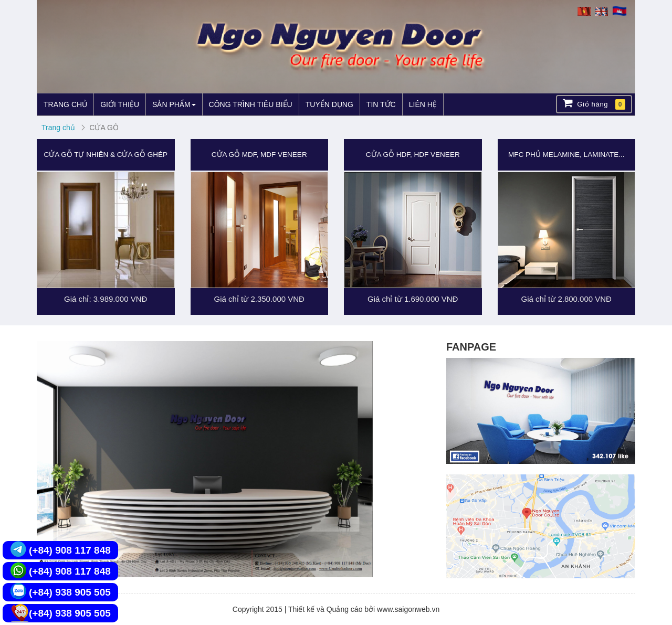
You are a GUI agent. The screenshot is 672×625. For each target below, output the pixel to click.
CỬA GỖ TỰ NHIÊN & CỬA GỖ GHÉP (106, 155)
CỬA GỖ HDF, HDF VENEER (413, 155)
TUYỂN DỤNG (329, 104)
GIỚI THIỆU (120, 104)
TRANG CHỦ (65, 104)
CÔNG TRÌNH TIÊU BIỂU (251, 104)
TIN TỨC (381, 104)
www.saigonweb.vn (408, 609)
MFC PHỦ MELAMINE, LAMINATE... (566, 155)
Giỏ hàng (594, 104)
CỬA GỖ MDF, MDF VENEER (259, 155)
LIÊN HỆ (423, 104)
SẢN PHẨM (174, 104)
